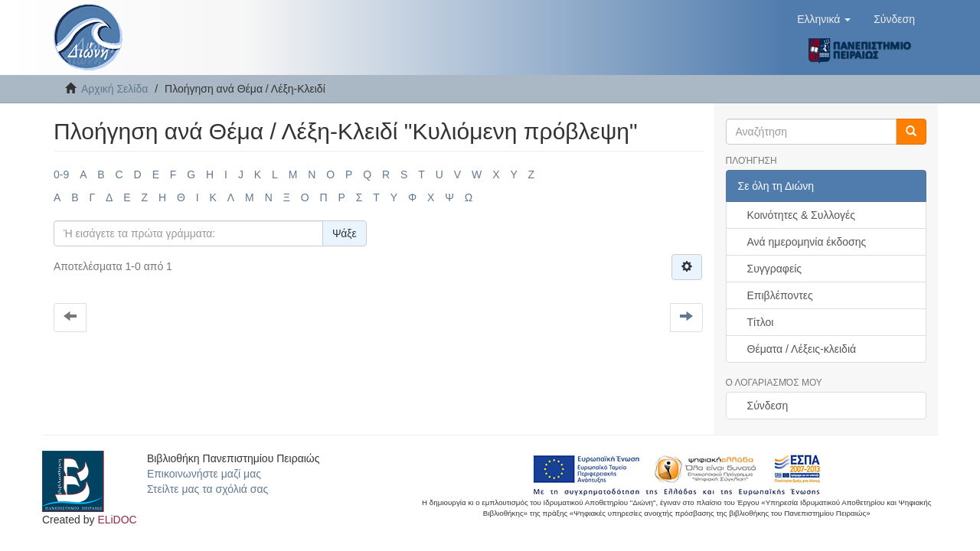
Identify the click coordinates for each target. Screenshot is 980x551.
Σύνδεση (768, 406)
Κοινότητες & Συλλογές (801, 215)
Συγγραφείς (775, 269)
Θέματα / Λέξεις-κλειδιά (802, 349)
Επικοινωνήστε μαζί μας (204, 474)
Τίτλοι (761, 322)
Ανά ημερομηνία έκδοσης (807, 242)
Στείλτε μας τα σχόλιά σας (207, 489)
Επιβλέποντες (780, 295)
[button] (824, 19)
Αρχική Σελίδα (114, 89)
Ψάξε (345, 233)
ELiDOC (117, 520)
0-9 (61, 174)
